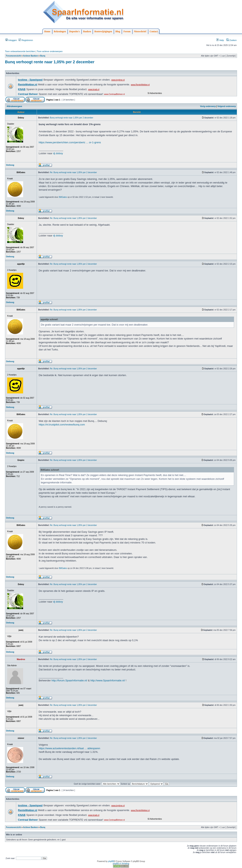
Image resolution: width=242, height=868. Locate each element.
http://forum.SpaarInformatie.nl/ (69, 680)
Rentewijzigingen (103, 31)
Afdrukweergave (14, 106)
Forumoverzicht (13, 56)
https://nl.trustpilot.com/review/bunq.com (62, 425)
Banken (87, 31)
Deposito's (74, 31)
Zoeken (231, 40)
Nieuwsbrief (140, 31)
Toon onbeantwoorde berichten (20, 51)
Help (220, 40)
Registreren (26, 40)
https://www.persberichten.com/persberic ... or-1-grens (70, 142)
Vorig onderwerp (208, 106)
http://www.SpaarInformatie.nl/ (108, 680)
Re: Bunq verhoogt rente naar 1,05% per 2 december (73, 172)
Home (47, 31)
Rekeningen (60, 31)
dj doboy (58, 153)
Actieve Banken (30, 56)
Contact (154, 31)
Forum (127, 31)
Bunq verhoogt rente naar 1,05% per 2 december (50, 62)
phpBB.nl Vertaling (121, 864)
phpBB (111, 861)
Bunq (43, 56)
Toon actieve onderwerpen (50, 51)
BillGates (63, 197)
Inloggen (11, 40)
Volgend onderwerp (227, 106)
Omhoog (10, 165)
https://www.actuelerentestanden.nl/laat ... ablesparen (69, 748)
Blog (118, 31)
